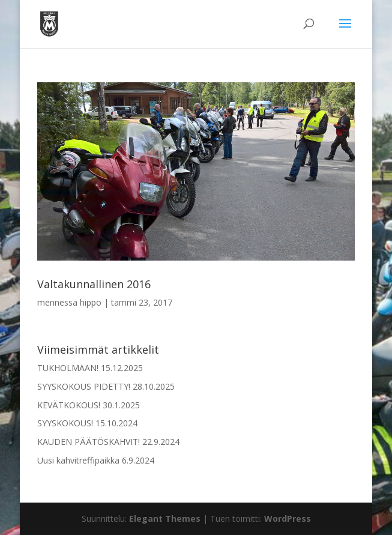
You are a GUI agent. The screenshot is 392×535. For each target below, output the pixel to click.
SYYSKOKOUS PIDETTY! (84, 386)
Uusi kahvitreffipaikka (78, 460)
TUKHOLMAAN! (68, 368)
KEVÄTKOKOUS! (69, 405)
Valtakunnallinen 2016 (94, 284)
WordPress (288, 518)
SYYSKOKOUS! (65, 423)
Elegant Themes (165, 518)
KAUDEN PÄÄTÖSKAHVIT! (89, 442)
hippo (91, 302)
